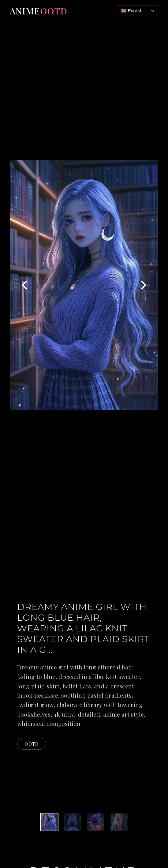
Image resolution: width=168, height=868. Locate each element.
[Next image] (143, 285)
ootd (32, 744)
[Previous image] (25, 285)
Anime (39, 11)
